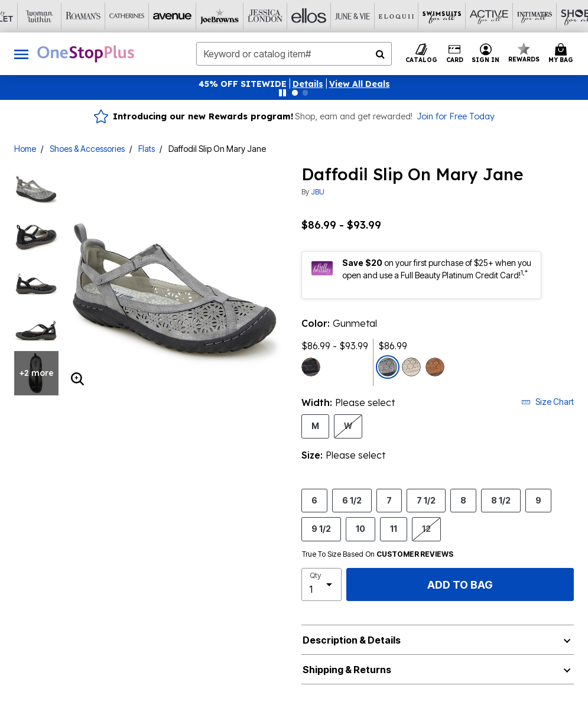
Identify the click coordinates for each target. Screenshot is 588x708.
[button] (308, 84)
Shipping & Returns (347, 670)
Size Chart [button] (548, 402)
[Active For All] (404, 16)
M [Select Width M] (315, 426)
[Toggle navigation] (21, 54)
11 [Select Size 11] (394, 528)
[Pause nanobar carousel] (282, 93)
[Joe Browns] (141, 16)
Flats (147, 149)
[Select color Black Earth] (311, 367)
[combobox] (294, 54)
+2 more (37, 373)
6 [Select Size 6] (314, 500)
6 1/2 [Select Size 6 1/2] (352, 500)
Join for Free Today (456, 116)
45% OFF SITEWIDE (243, 84)
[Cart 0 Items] (563, 54)
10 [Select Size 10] (360, 528)
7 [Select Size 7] (389, 500)
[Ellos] (229, 16)
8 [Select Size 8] (463, 500)
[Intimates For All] (447, 16)
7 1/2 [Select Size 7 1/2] (426, 500)
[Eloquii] (316, 16)
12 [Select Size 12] (426, 528)
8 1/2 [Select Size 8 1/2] (501, 500)
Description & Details (352, 640)
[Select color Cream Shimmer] (411, 367)
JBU (318, 192)
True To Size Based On (378, 554)
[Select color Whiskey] (435, 367)
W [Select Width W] (348, 426)
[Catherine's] (54, 16)
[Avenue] (98, 16)
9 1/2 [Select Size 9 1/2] (321, 528)
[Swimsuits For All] (360, 16)
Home (25, 149)
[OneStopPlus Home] (86, 54)
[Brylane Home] (535, 16)
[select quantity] (322, 584)
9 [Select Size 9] (538, 500)
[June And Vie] (272, 16)
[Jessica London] (185, 16)
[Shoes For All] (491, 16)
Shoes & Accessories (87, 149)
